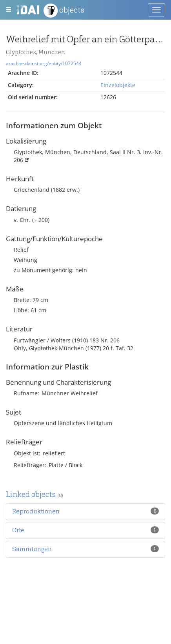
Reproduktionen (36, 511)
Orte (18, 530)
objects (64, 11)
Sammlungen (32, 549)
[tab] (85, 512)
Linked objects (35, 494)
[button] (36, 511)
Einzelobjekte (118, 85)
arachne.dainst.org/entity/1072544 (44, 63)
